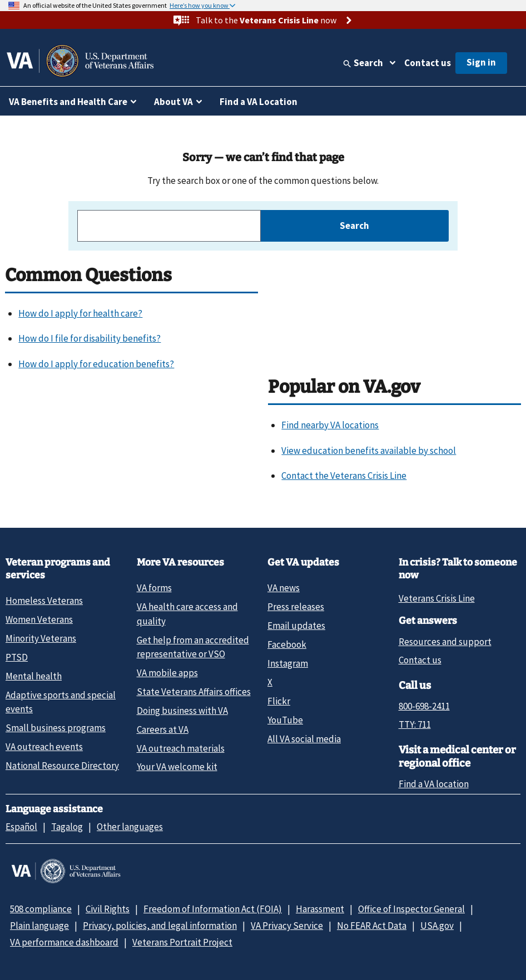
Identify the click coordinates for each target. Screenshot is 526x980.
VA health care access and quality (187, 614)
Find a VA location (434, 784)
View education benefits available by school (369, 451)
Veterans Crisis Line (437, 598)
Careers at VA (163, 729)
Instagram (288, 663)
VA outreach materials (181, 748)
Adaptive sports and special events (61, 702)
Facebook (287, 644)
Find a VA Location (259, 102)
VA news (284, 588)
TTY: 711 (415, 724)
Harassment (320, 909)
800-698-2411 (424, 706)
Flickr (279, 701)
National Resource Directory (62, 766)
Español (21, 827)
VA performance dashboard (64, 942)
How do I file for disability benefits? (90, 338)
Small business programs (56, 728)
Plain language (39, 926)
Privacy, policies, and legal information (160, 926)
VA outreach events (44, 747)
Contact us (428, 63)
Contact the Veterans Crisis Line (344, 476)
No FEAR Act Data (372, 926)
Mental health (34, 676)
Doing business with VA (182, 711)
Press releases (296, 607)
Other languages (130, 827)
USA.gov (437, 926)
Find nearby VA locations (330, 425)
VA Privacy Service (287, 926)
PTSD (17, 657)
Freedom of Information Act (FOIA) (213, 909)
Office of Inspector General (411, 909)
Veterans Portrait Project (182, 942)
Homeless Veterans (44, 601)
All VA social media (304, 739)
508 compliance (41, 909)
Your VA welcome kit (177, 767)
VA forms (154, 588)
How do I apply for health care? (80, 313)
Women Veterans (39, 619)
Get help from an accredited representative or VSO (193, 647)
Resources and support (445, 642)
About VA (173, 102)
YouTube (285, 720)
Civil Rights (108, 909)
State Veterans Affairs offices (194, 692)
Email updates (296, 626)
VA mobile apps (167, 673)
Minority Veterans (41, 638)
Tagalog (67, 827)
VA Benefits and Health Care (68, 102)
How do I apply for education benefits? (96, 364)
